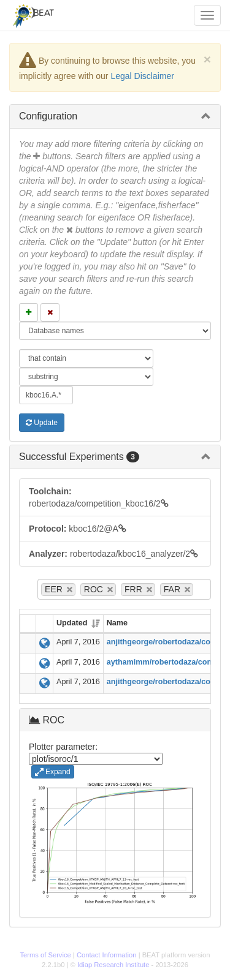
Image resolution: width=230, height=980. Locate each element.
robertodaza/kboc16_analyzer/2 (113, 554)
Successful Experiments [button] (79, 457)
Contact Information (107, 955)
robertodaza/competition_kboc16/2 (99, 497)
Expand (53, 772)
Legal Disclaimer (142, 76)
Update (42, 423)
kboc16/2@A (78, 529)
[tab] (115, 116)
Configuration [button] (48, 116)
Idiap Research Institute (113, 965)
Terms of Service (45, 955)
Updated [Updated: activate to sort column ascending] (72, 623)
